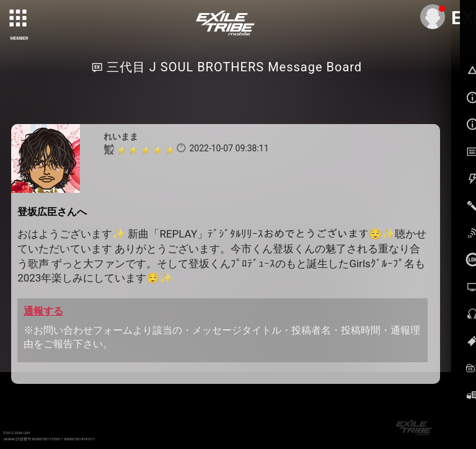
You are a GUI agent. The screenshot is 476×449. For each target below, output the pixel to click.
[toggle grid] (19, 19)
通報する (43, 311)
